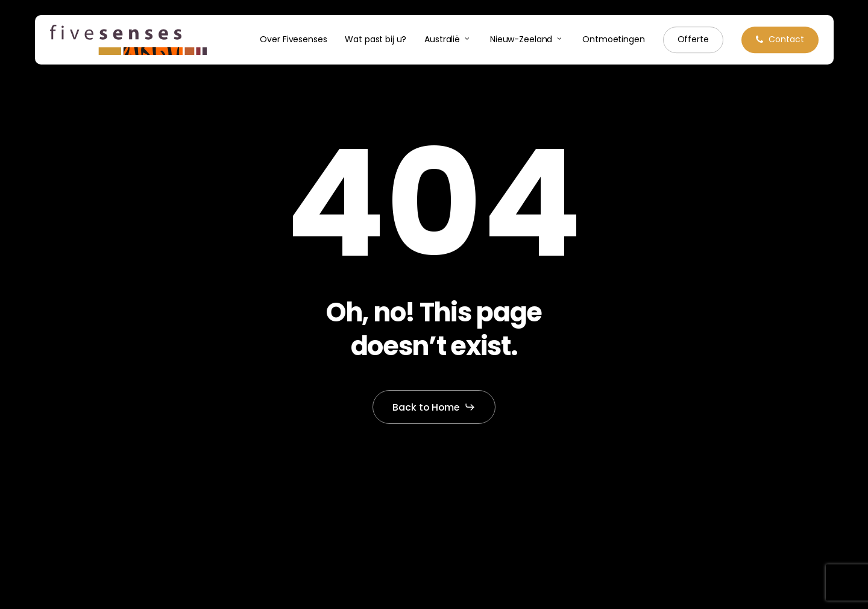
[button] (434, 407)
